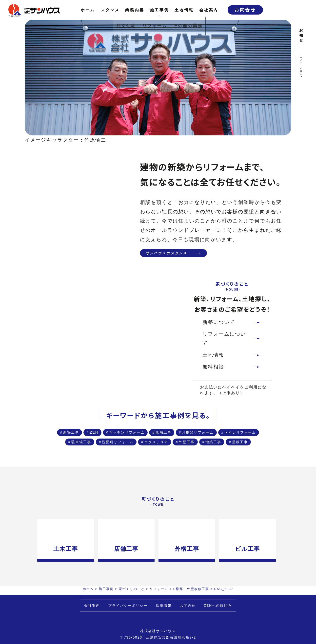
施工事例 (159, 10)
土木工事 (64, 586)
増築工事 (229, 462)
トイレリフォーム (168, 449)
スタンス (110, 10)
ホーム (88, 10)
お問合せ (245, 10)
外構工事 (189, 586)
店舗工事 (221, 436)
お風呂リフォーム (112, 449)
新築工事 (99, 436)
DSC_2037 (301, 67)
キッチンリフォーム (173, 436)
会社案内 (209, 10)
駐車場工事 (216, 449)
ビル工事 (252, 586)
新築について (219, 324)
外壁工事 (193, 462)
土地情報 (184, 10)
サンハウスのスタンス (174, 254)
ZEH (129, 436)
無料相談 (213, 368)
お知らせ (301, 33)
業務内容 (135, 10)
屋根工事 (160, 475)
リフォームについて (224, 340)
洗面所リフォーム (102, 462)
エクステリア (153, 462)
